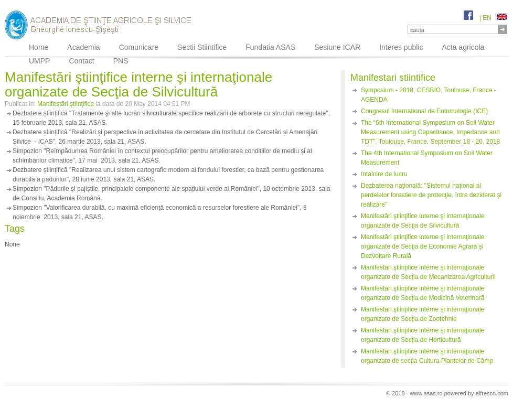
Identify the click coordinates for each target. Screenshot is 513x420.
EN (495, 18)
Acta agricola (463, 47)
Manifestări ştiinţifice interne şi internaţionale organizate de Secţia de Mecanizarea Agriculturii (428, 272)
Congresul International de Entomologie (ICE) (424, 111)
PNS (121, 61)
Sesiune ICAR (337, 47)
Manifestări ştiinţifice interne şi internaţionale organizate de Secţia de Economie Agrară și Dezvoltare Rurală (423, 246)
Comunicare (139, 47)
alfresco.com (492, 393)
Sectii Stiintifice (202, 47)
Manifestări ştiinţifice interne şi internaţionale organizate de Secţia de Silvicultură (423, 221)
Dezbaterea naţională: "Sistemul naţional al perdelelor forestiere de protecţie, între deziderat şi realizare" (431, 195)
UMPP (39, 61)
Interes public (401, 47)
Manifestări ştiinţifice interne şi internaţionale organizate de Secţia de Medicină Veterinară (423, 293)
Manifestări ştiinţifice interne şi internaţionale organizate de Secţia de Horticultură (423, 335)
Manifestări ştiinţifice (66, 104)
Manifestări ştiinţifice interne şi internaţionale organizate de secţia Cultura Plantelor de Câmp (427, 356)
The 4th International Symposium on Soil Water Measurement (427, 158)
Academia (83, 47)
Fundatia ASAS (270, 47)
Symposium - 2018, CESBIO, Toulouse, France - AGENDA (429, 95)
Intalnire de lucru (384, 174)
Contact (81, 61)
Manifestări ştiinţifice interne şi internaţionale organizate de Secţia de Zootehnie (423, 314)
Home (39, 47)
